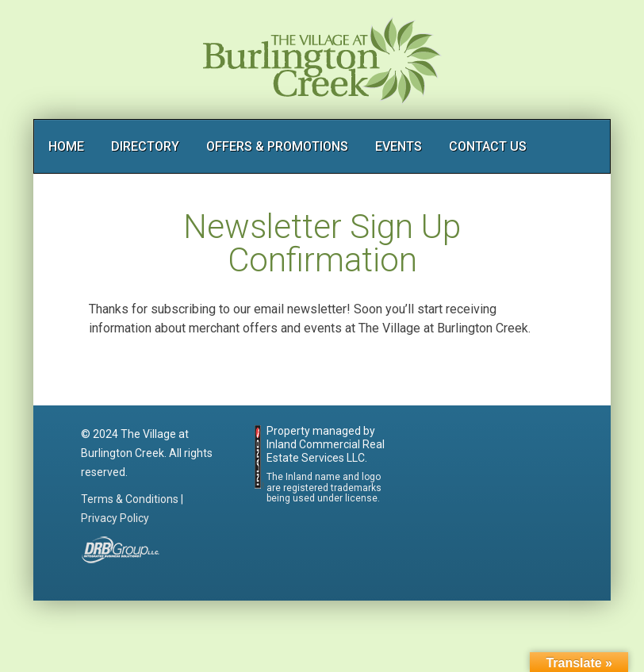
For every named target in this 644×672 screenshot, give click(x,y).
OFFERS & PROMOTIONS (277, 146)
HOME (66, 146)
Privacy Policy (115, 518)
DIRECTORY (145, 146)
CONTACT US (488, 146)
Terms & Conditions (130, 499)
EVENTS (399, 146)
